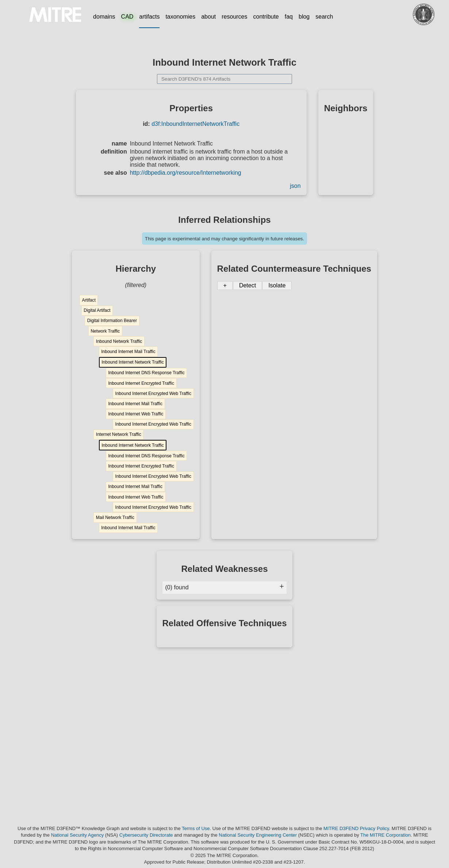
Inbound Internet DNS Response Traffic (146, 373)
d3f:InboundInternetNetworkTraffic (195, 124)
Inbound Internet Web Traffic (136, 414)
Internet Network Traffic (119, 434)
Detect (247, 285)
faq (289, 17)
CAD (127, 17)
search (324, 17)
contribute (266, 17)
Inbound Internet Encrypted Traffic (141, 383)
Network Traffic (105, 331)
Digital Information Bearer (112, 321)
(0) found (225, 587)
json (295, 186)
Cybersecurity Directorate (146, 835)
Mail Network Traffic (115, 518)
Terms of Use (196, 828)
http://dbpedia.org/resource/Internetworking (186, 173)
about (208, 17)
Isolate (277, 285)
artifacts (149, 17)
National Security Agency (78, 835)
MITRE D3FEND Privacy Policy (356, 828)
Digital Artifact (97, 310)
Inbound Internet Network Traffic (133, 362)
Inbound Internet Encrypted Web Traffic (153, 394)
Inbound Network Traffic (119, 341)
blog (304, 17)
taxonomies (180, 17)
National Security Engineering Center (258, 835)
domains (104, 17)
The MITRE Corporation (385, 835)
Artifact (89, 300)
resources (234, 17)
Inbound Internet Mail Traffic (128, 352)
